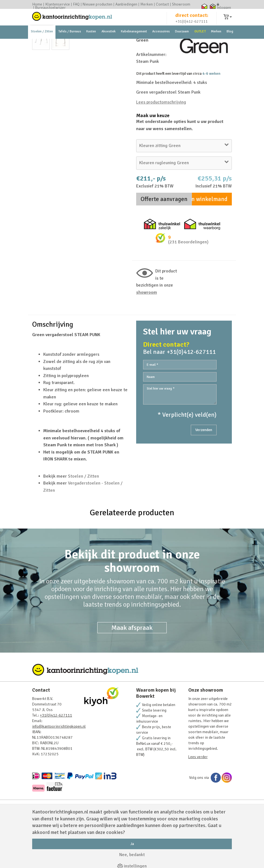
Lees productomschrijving (161, 150)
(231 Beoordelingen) (188, 290)
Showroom (181, 4)
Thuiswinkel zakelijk (213, 6)
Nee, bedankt (132, 855)
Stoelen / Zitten (42, 44)
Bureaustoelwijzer (50, 8)
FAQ (76, 4)
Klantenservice (58, 4)
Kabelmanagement (134, 44)
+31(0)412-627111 (192, 27)
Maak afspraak (132, 675)
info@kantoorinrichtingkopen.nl (59, 774)
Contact (162, 4)
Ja (132, 844)
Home (37, 4)
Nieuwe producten (97, 4)
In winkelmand (209, 247)
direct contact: (192, 20)
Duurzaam (182, 44)
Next (121, 116)
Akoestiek (109, 44)
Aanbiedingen (126, 4)
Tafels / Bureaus (70, 44)
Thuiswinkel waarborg (204, 6)
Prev (39, 116)
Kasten (91, 44)
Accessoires (161, 44)
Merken (147, 4)
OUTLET (200, 44)
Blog (230, 44)
